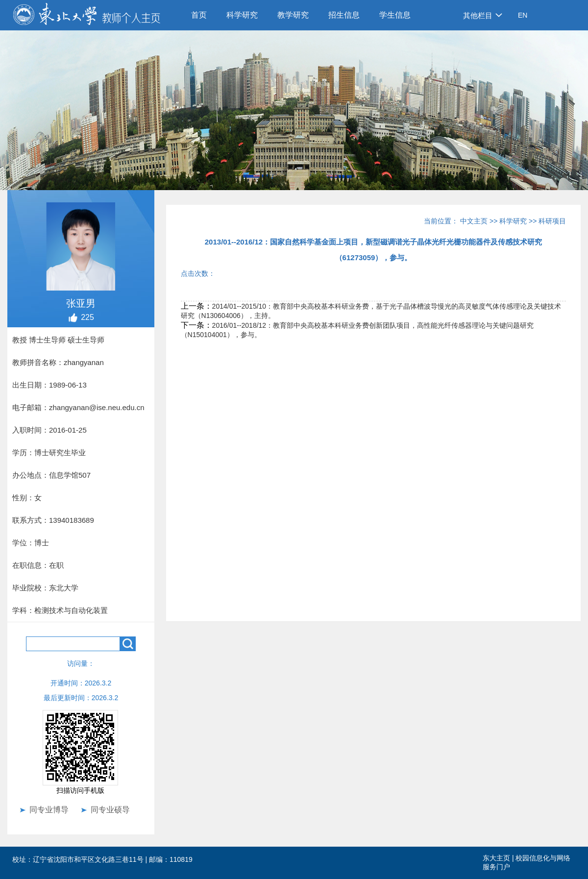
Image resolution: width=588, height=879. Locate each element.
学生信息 (395, 15)
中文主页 (474, 221)
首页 (199, 15)
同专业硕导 (110, 810)
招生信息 (344, 15)
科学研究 (242, 15)
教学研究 (293, 15)
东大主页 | (499, 858)
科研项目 (552, 221)
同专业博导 (49, 810)
